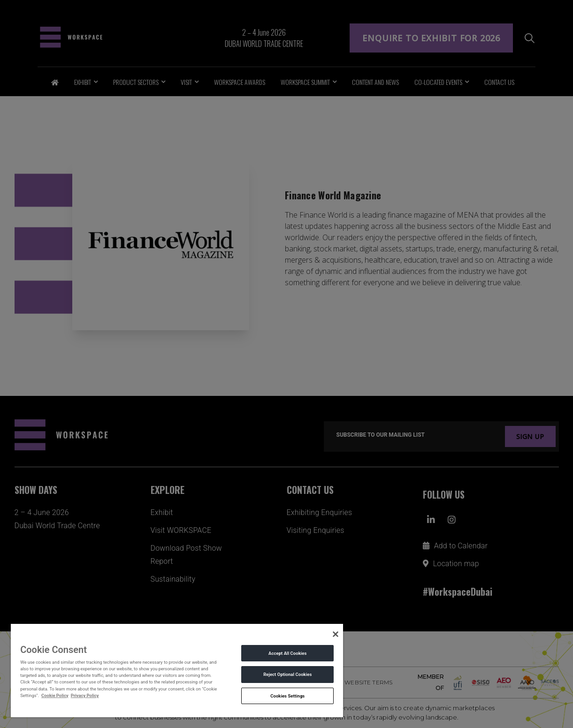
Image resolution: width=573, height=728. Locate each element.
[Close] (336, 634)
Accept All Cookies (287, 653)
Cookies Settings (287, 696)
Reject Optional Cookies (287, 674)
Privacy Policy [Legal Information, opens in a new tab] (85, 695)
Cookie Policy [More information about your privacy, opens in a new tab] (55, 695)
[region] (177, 670)
